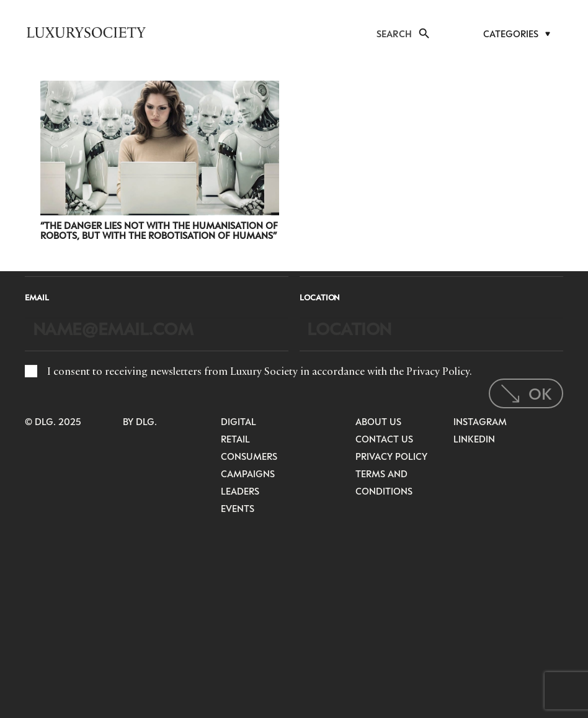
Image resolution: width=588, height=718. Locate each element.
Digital (238, 421)
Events (238, 508)
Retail (235, 439)
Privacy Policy (438, 371)
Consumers (249, 456)
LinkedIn (474, 439)
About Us (378, 421)
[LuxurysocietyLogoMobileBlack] (86, 32)
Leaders (240, 491)
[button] (424, 34)
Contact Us (384, 439)
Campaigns (248, 473)
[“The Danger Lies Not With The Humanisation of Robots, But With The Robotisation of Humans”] (160, 89)
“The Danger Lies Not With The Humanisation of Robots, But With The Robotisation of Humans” (159, 230)
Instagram (480, 421)
